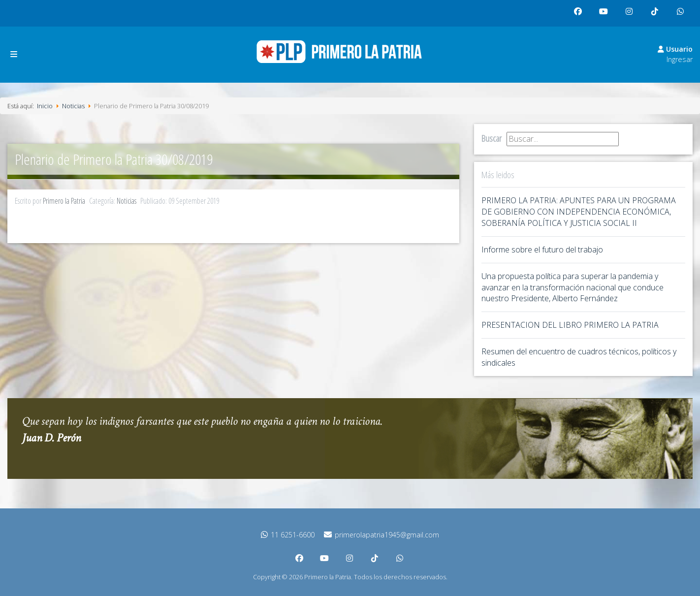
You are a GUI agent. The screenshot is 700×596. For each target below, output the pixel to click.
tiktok (656, 16)
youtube (606, 16)
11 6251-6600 (288, 535)
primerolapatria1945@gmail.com (382, 535)
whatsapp (683, 16)
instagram (632, 16)
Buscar (492, 138)
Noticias (127, 201)
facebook (580, 16)
